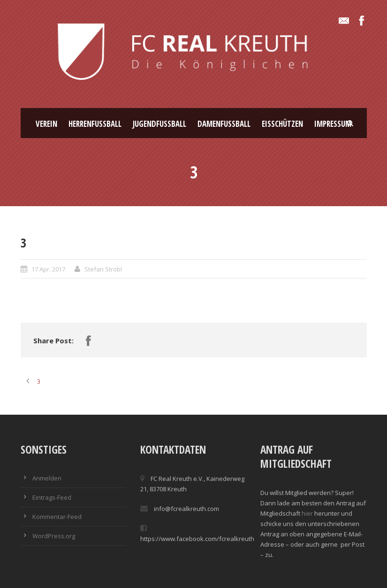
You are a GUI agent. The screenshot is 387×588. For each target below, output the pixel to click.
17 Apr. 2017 (48, 269)
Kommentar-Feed (57, 517)
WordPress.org (54, 536)
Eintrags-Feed (52, 497)
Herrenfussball (95, 124)
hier (307, 513)
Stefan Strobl (103, 269)
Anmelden (47, 478)
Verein (46, 124)
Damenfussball (224, 124)
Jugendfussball (159, 124)
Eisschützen (282, 124)
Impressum (333, 124)
